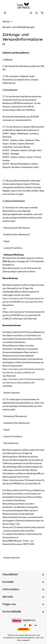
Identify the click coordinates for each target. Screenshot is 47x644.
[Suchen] (31, 13)
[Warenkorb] (42, 13)
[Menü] (5, 13)
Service (8, 597)
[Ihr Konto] (36, 13)
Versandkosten (9, 638)
